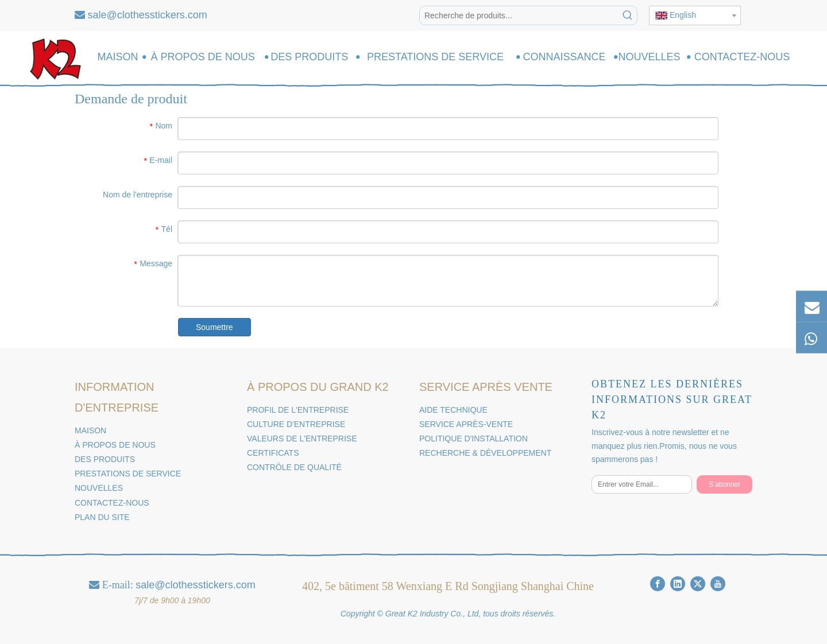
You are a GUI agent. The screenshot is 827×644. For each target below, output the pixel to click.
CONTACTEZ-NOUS (112, 503)
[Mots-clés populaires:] (628, 15)
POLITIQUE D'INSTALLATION (474, 439)
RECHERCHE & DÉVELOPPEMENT (485, 453)
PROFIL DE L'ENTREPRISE (298, 410)
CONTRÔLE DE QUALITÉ (294, 467)
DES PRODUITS (105, 459)
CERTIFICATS (273, 453)
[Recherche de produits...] (519, 15)
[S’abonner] (724, 484)
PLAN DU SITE (102, 517)
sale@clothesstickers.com (148, 15)
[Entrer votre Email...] (642, 484)
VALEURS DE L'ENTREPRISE (302, 439)
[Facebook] (658, 584)
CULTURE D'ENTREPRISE (296, 424)
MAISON (90, 430)
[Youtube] (718, 584)
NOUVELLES (99, 488)
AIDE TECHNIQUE (453, 410)
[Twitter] (698, 584)
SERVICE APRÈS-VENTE (466, 424)
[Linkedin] (678, 584)
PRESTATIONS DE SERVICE (128, 474)
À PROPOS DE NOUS (115, 445)
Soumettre (215, 327)
